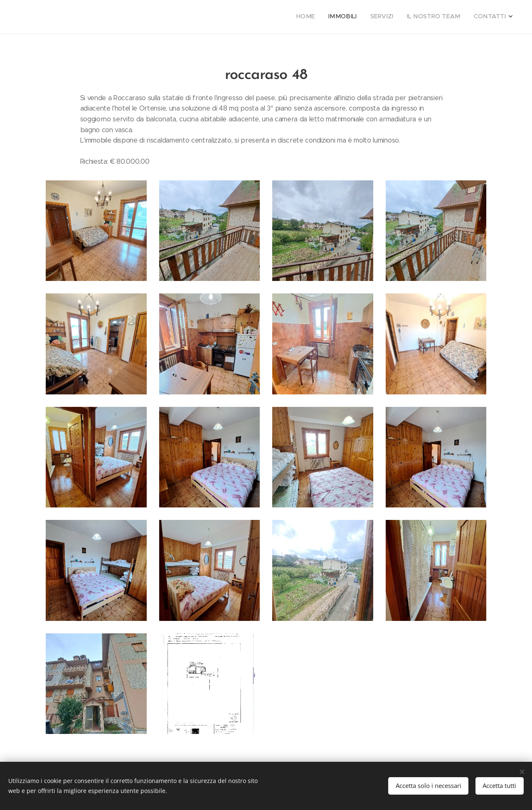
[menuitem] (455, 17)
